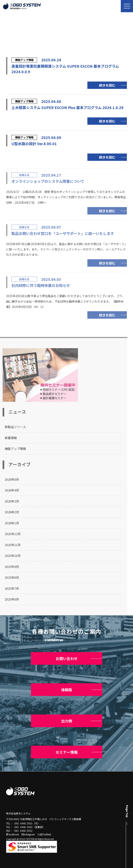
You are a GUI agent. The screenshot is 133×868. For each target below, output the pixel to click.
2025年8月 (9, 577)
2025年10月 (9, 556)
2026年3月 (9, 501)
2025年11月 (9, 545)
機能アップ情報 (12, 449)
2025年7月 (9, 588)
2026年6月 (9, 479)
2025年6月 (9, 599)
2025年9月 (9, 567)
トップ (10, 40)
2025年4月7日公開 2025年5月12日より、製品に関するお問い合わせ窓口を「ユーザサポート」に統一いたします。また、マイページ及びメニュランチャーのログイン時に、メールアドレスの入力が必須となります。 (66, 250)
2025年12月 (9, 534)
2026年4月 (9, 490)
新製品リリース (12, 427)
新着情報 (8, 438)
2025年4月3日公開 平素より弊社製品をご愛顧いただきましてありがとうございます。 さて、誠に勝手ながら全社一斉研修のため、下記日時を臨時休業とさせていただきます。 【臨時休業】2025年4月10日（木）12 (66, 303)
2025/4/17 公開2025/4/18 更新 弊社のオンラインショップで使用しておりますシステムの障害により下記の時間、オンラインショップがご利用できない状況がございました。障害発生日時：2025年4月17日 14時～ (66, 198)
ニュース (26, 40)
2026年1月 (9, 523)
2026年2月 (9, 512)
